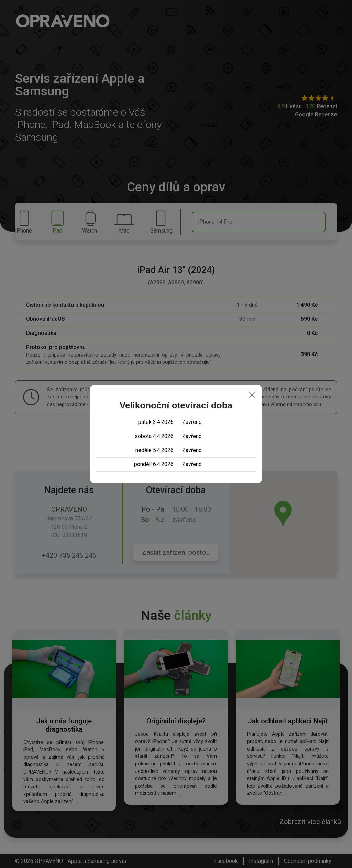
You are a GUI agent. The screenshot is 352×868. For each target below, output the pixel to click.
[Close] (252, 395)
